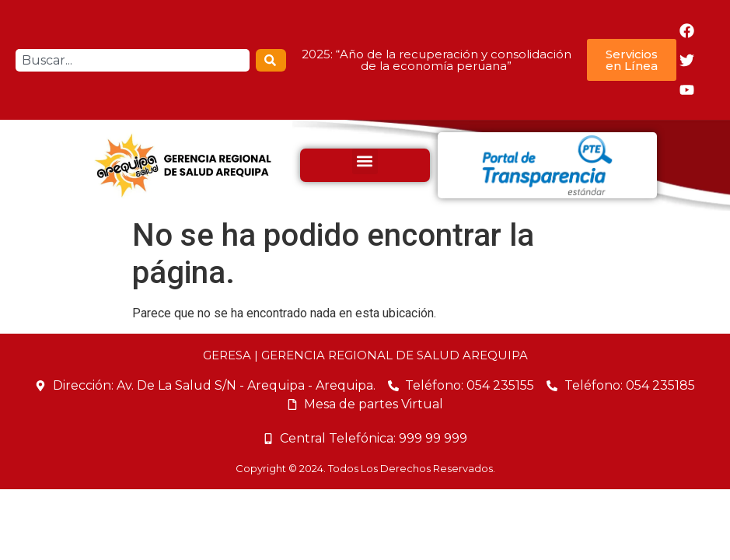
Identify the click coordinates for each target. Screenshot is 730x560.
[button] (365, 161)
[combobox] (133, 60)
